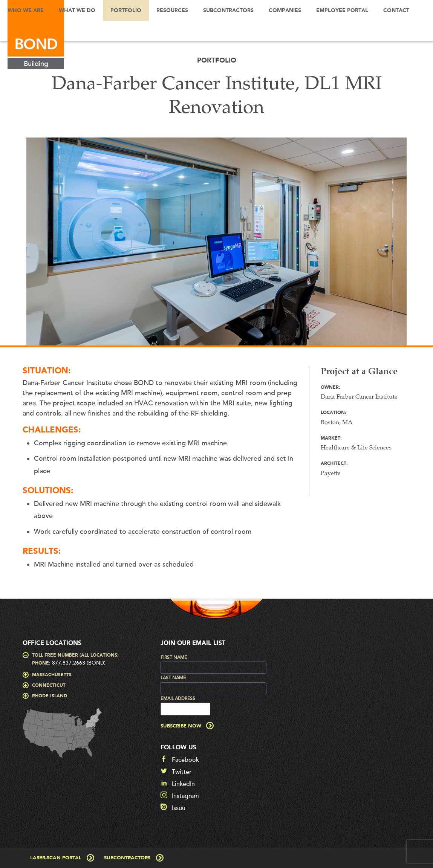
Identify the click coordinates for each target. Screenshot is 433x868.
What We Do (77, 11)
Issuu (179, 808)
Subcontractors (228, 11)
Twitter (182, 772)
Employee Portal (342, 11)
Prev (13, 245)
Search (11, 31)
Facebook (185, 760)
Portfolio (126, 11)
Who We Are (26, 11)
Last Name (173, 678)
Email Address (178, 698)
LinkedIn (183, 784)
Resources (172, 11)
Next (420, 245)
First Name (174, 657)
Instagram (185, 796)
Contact (396, 11)
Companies (285, 11)
